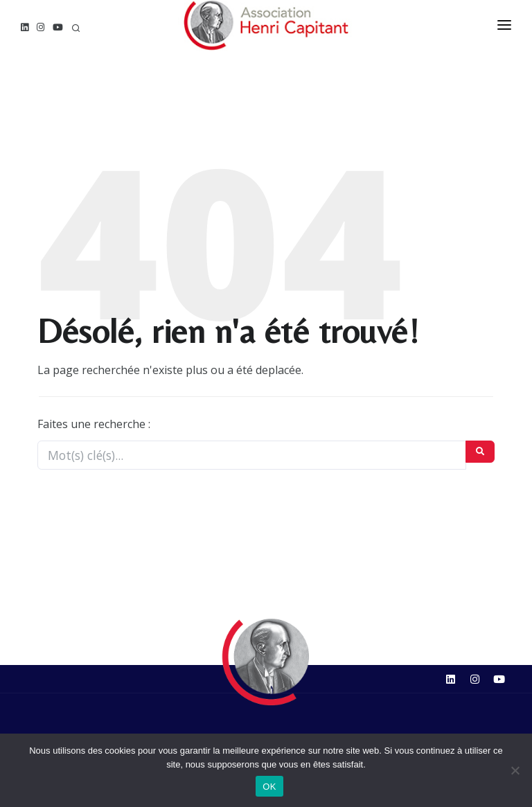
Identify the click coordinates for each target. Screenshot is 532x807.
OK (269, 787)
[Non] (515, 770)
